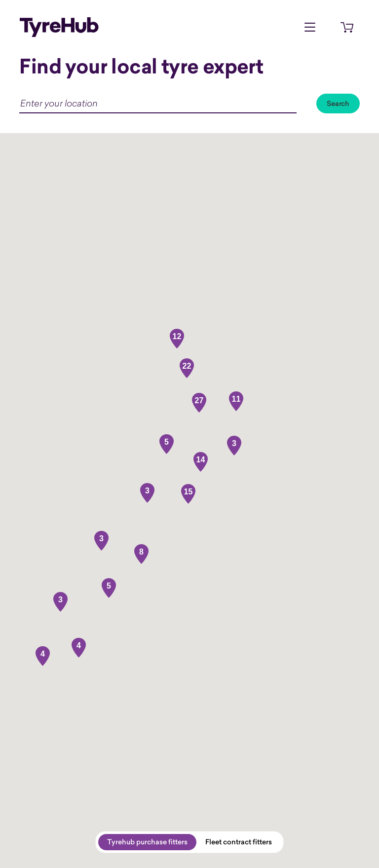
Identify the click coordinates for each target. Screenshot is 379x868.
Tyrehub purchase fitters (147, 842)
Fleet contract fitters (239, 842)
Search (338, 104)
